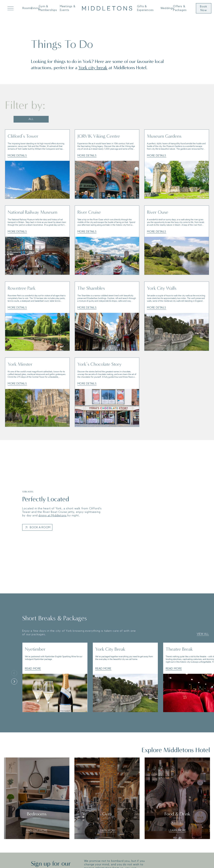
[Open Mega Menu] (10, 8)
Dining (35, 8)
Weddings (167, 8)
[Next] (14, 681)
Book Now (204, 8)
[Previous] (14, 673)
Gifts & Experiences (145, 8)
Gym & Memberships (48, 8)
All (31, 119)
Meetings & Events (68, 8)
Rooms (27, 8)
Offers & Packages (180, 8)
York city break (93, 68)
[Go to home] (107, 8)
